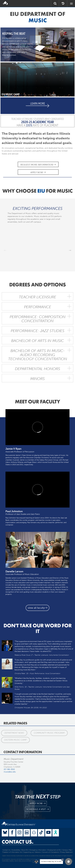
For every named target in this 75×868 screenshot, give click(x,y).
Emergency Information (38, 850)
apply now (38, 803)
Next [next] (70, 250)
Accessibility (16, 850)
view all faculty (37, 608)
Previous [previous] (5, 250)
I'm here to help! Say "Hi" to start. (51, 861)
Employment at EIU (54, 850)
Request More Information (38, 165)
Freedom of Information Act (12, 852)
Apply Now (38, 172)
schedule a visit (38, 809)
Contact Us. (18, 842)
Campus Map (67, 850)
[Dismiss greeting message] (63, 860)
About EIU (25, 850)
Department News (14, 733)
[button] (69, 862)
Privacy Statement (66, 852)
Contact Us (6, 850)
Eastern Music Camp (15, 740)
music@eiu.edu (10, 772)
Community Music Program (49, 733)
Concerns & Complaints (50, 852)
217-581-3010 (9, 769)
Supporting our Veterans (32, 852)
